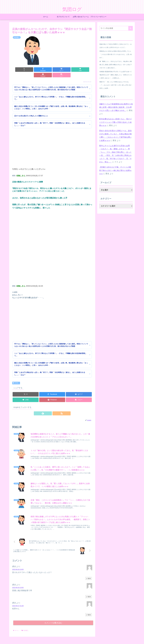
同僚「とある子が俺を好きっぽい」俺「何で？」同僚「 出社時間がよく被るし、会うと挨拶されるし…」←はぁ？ (50, 119)
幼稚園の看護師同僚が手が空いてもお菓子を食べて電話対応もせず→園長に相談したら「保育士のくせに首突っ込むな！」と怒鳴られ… (116, 75)
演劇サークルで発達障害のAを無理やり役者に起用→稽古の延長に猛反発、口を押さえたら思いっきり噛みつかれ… (116, 107)
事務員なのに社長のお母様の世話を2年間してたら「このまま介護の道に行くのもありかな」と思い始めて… (116, 54)
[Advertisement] (52, 145)
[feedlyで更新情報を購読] (50, 408)
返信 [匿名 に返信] (89, 575)
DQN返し (16, 377)
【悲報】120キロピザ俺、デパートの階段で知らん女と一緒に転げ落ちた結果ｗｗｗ (115, 170)
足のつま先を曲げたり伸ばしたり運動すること (31, 110)
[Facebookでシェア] (32, 70)
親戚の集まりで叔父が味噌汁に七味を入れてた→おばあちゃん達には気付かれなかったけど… (116, 46)
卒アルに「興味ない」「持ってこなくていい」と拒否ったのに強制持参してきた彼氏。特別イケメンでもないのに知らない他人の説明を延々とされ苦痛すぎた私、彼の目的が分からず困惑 (51, 83)
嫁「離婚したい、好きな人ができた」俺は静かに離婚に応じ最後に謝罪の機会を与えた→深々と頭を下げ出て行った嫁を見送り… (116, 65)
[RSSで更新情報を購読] (54, 408)
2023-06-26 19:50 (18, 584)
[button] (86, 70)
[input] (116, 28)
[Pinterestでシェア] (72, 70)
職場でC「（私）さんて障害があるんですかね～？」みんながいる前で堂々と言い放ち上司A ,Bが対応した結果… (115, 85)
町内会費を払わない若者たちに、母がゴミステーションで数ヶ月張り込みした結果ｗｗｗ (115, 122)
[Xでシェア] (19, 70)
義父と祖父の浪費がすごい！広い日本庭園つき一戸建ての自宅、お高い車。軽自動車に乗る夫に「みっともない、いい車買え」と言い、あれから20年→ (51, 102)
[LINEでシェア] (59, 70)
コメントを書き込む (53, 619)
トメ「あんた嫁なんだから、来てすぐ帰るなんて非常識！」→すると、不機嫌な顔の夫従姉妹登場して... (50, 92)
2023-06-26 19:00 (18, 566)
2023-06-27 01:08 (18, 602)
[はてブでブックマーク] (45, 70)
